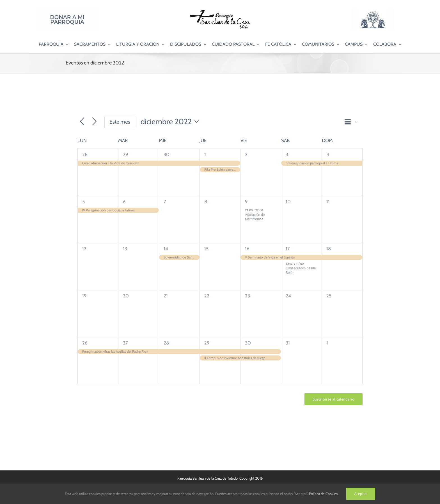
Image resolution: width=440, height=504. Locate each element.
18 (329, 249)
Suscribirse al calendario (334, 399)
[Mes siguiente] (94, 122)
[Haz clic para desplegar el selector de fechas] (171, 122)
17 (288, 249)
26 (85, 343)
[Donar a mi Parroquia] (67, 11)
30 (167, 154)
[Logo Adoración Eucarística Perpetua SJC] (373, 11)
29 (126, 154)
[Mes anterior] (82, 122)
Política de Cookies (323, 494)
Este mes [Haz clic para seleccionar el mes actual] (120, 122)
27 (125, 343)
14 (166, 249)
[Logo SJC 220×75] (220, 11)
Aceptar (361, 494)
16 (247, 249)
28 (85, 154)
